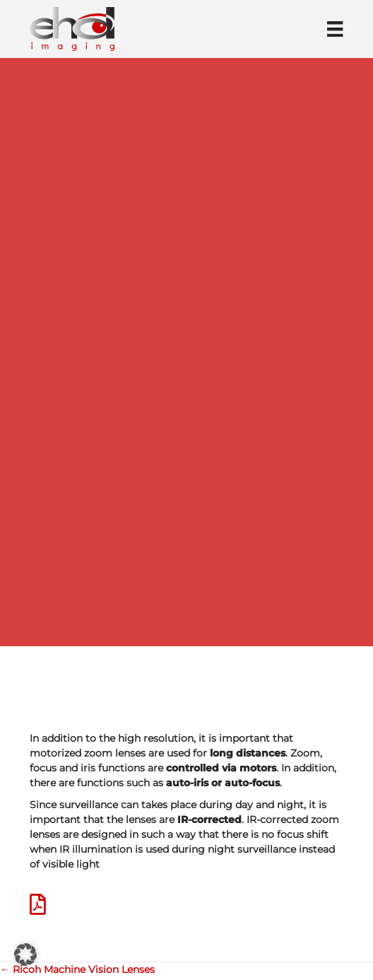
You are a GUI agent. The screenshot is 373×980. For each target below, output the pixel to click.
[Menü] (335, 29)
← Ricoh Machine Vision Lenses (77, 969)
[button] (25, 955)
